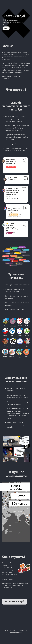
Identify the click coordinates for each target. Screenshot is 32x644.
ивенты (22, 388)
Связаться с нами (16, 632)
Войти (6, 28)
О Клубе (10, 427)
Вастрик (9, 630)
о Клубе (13, 76)
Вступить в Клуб (14, 601)
